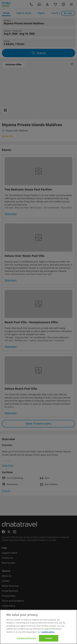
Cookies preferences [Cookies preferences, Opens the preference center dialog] (26, 638)
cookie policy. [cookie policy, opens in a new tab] (48, 632)
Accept (49, 638)
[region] (38, 627)
